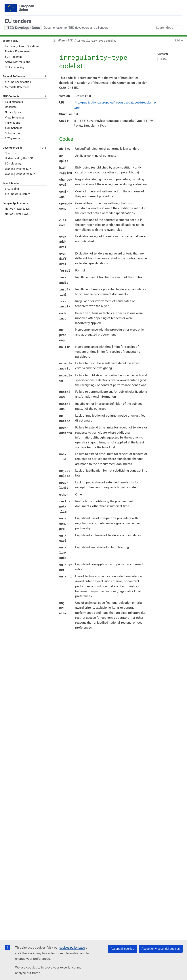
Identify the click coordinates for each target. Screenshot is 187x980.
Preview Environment (18, 51)
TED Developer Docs (24, 28)
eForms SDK (10, 41)
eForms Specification (18, 82)
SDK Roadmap (14, 57)
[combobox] (169, 28)
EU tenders (18, 21)
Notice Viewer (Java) (18, 209)
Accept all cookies (122, 949)
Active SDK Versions (18, 62)
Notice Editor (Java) (17, 214)
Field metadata (14, 102)
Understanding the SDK (19, 158)
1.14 (177, 41)
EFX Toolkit (12, 189)
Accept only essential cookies (161, 949)
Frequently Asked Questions (22, 46)
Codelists (11, 107)
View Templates (15, 118)
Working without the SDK (20, 174)
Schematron (12, 133)
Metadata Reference (17, 87)
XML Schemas (14, 128)
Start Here (11, 153)
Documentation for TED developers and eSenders (76, 28)
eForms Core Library (17, 194)
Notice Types (13, 112)
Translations (13, 123)
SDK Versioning (14, 67)
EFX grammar (13, 138)
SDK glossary (13, 164)
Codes (163, 59)
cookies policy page (72, 948)
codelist (97, 41)
